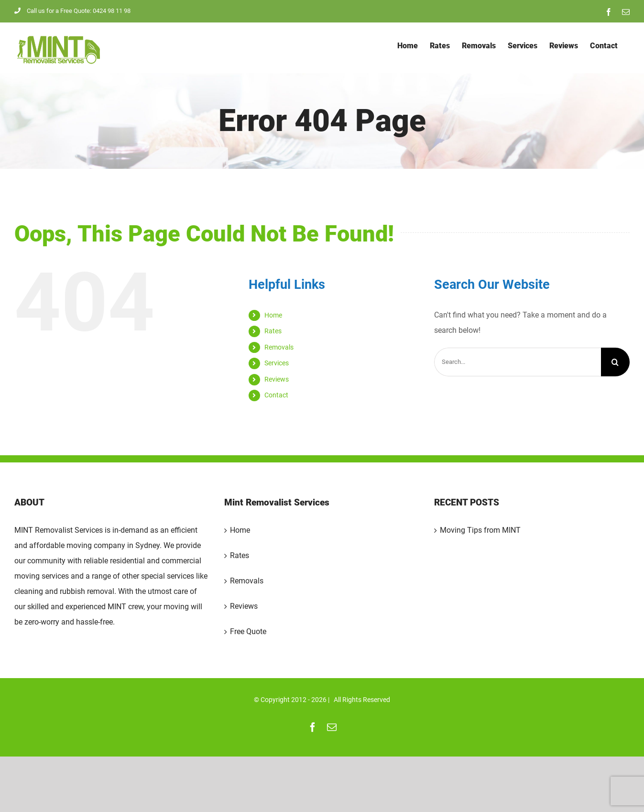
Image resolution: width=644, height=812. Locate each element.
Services (277, 363)
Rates (273, 331)
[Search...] (518, 362)
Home (273, 315)
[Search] (615, 362)
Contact (276, 395)
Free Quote (248, 631)
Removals (279, 347)
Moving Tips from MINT (480, 530)
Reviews (277, 379)
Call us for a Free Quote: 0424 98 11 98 (72, 11)
